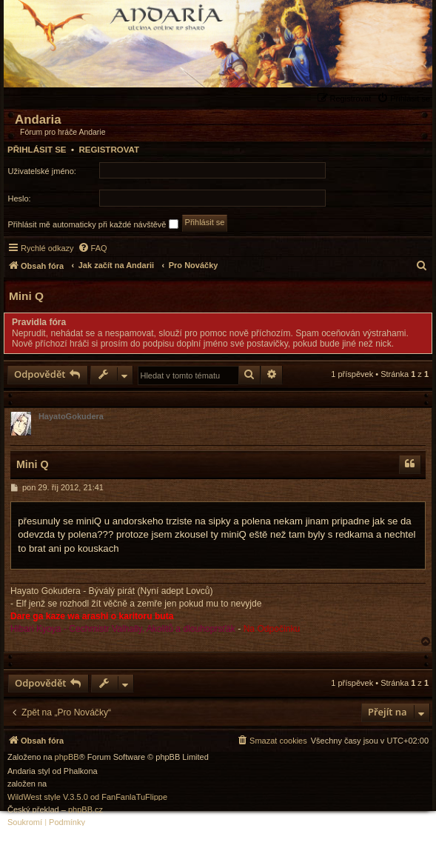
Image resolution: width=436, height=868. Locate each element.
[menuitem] (405, 98)
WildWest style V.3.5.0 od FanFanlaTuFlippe (87, 797)
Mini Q (26, 296)
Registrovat (109, 150)
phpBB (67, 757)
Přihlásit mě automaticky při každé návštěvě (93, 224)
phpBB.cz (85, 810)
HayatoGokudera (71, 416)
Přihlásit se (37, 150)
